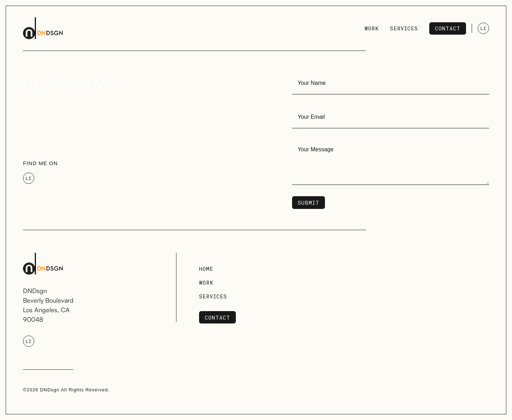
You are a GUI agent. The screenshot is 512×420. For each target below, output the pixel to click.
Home (206, 269)
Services (213, 296)
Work (206, 282)
